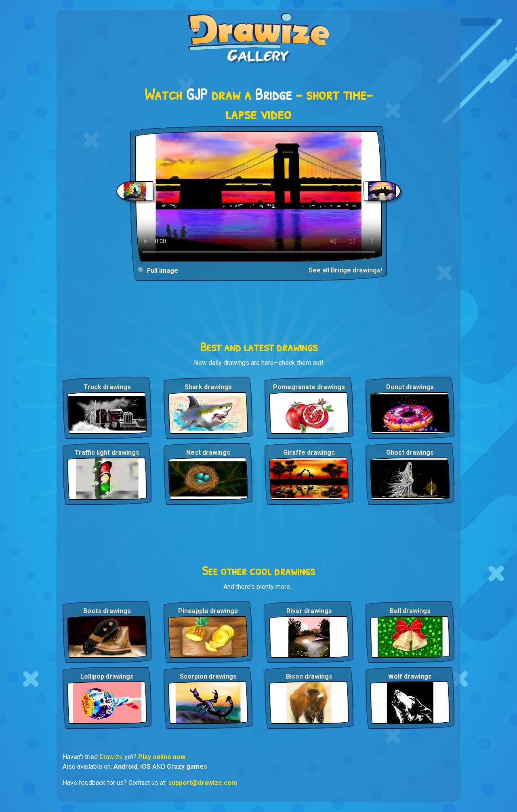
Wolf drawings (410, 676)
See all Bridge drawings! (345, 270)
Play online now (162, 757)
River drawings (309, 611)
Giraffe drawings (309, 452)
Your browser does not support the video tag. (259, 196)
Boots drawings (107, 611)
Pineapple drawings (208, 611)
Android (125, 767)
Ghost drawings (410, 452)
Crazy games (187, 767)
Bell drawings (410, 611)
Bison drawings (309, 676)
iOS (145, 767)
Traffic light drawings (107, 452)
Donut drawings (410, 387)
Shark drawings (208, 387)
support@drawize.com (203, 783)
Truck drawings (107, 387)
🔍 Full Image (158, 271)
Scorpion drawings (208, 676)
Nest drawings (208, 452)
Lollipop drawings (107, 676)
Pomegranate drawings (309, 387)
